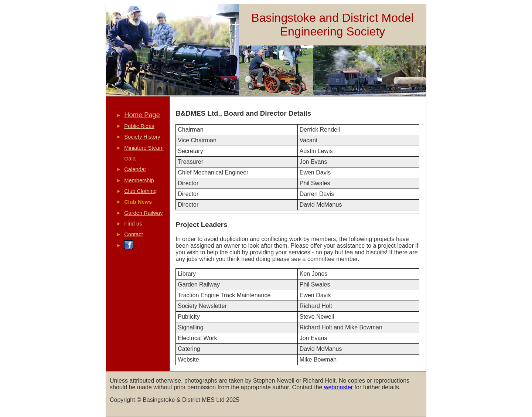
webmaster (338, 387)
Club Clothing (140, 191)
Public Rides (139, 126)
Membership (139, 180)
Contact (134, 234)
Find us (133, 224)
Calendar (135, 169)
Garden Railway (143, 213)
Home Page (142, 115)
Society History (142, 137)
